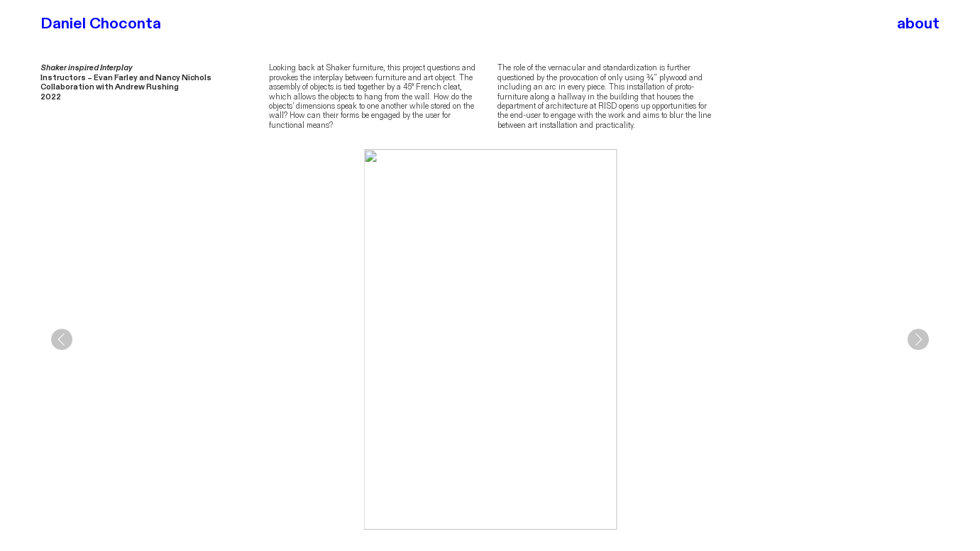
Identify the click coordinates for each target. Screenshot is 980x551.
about (918, 23)
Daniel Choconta (101, 23)
